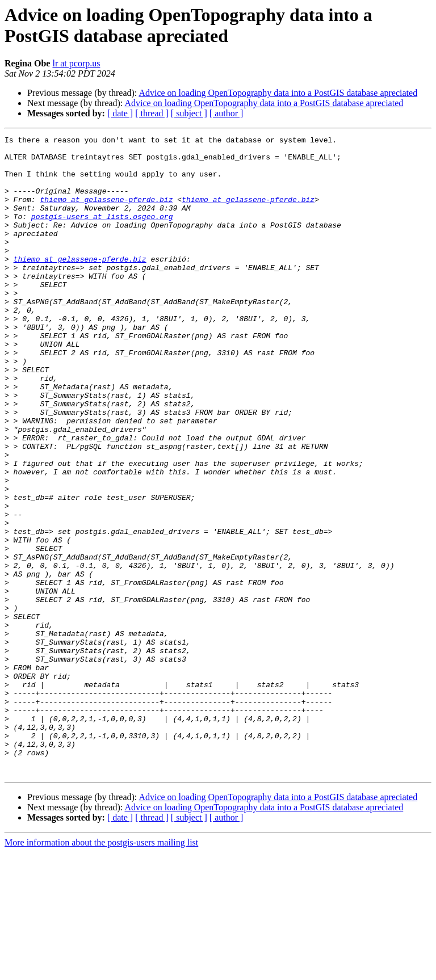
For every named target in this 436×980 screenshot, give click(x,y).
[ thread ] (152, 113)
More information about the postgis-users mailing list (101, 970)
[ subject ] (189, 113)
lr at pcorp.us (76, 63)
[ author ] (227, 113)
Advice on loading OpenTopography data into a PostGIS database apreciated (278, 93)
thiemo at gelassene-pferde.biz (106, 213)
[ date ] (120, 113)
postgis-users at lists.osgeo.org (102, 233)
